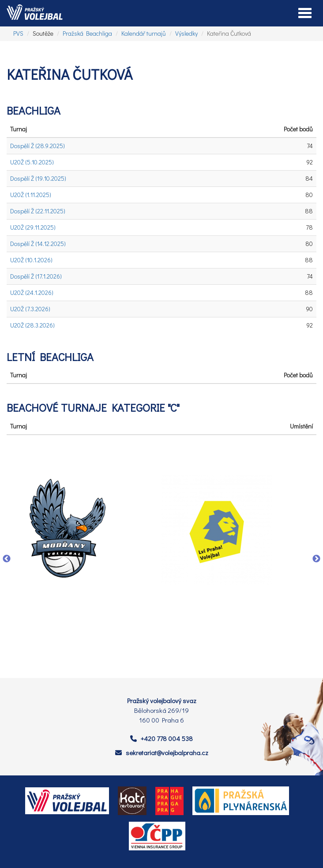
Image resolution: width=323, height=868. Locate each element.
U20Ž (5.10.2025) (32, 162)
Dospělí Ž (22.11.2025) (38, 211)
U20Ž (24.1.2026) (32, 292)
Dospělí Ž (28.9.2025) (38, 146)
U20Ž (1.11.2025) (31, 195)
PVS (18, 33)
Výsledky (186, 33)
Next (316, 559)
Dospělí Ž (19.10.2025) (38, 178)
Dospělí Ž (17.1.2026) (36, 276)
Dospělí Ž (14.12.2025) (38, 244)
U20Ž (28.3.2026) (32, 325)
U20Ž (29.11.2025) (33, 227)
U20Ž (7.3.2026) (30, 309)
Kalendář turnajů (144, 33)
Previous (7, 559)
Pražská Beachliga (87, 33)
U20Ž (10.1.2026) (31, 260)
